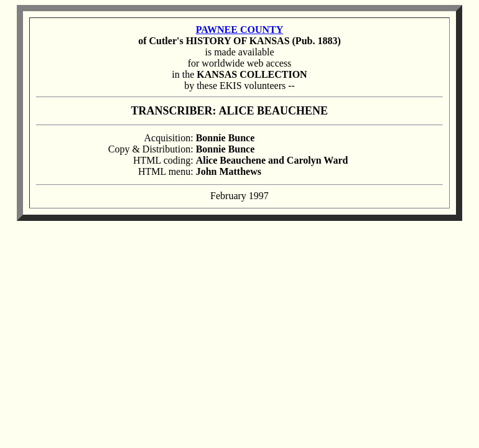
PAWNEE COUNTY (240, 30)
